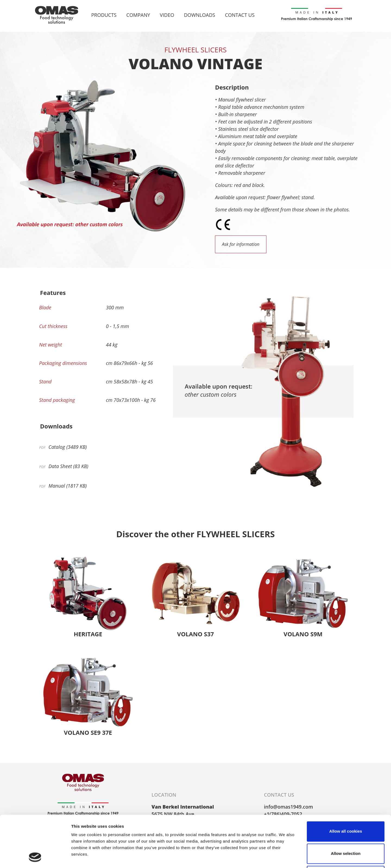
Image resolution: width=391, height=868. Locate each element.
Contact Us (240, 15)
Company (138, 15)
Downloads (199, 15)
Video (167, 15)
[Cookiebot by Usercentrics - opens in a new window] (35, 857)
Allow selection (346, 805)
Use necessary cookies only (346, 828)
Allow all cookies (346, 783)
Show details (285, 857)
